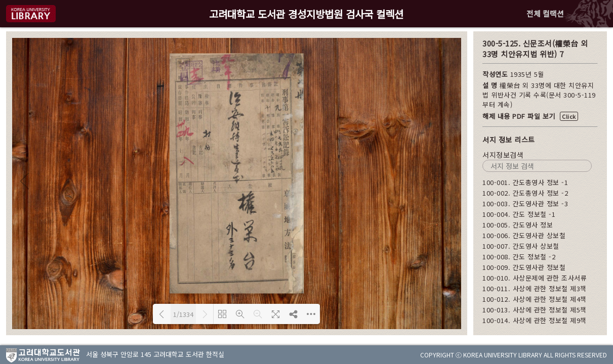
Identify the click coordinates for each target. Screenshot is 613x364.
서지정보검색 (503, 155)
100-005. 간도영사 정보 (518, 225)
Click (569, 116)
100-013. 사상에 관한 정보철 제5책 (535, 310)
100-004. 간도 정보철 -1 (519, 214)
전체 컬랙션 (545, 13)
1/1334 (183, 314)
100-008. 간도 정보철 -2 (519, 257)
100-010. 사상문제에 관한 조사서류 (535, 278)
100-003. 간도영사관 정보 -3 (525, 203)
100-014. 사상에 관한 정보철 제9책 (535, 320)
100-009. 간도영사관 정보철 (524, 267)
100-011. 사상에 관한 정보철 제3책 (535, 288)
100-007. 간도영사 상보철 (521, 246)
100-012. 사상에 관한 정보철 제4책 (535, 299)
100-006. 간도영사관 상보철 (524, 235)
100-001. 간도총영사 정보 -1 (525, 182)
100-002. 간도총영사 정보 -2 (525, 193)
